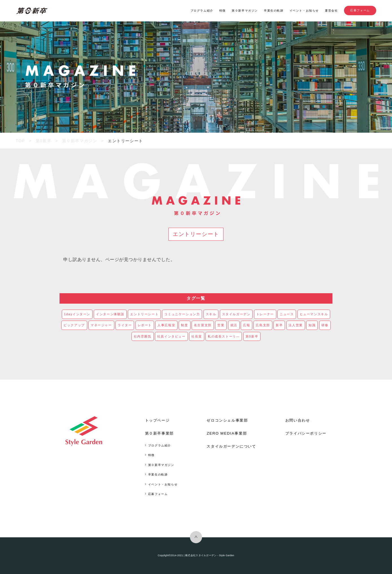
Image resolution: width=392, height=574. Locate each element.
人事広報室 (166, 325)
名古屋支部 (203, 325)
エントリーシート (144, 314)
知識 (312, 325)
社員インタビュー (171, 336)
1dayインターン (77, 314)
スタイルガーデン (236, 314)
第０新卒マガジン (245, 11)
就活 (234, 325)
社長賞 (197, 336)
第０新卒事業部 (159, 433)
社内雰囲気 (143, 336)
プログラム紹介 (202, 11)
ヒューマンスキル (314, 314)
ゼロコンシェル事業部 (227, 420)
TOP (20, 141)
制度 (184, 325)
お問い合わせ (298, 420)
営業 (221, 325)
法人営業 (295, 325)
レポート (145, 325)
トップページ (157, 420)
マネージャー (101, 325)
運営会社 (331, 11)
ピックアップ (74, 325)
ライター (125, 325)
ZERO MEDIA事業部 (227, 433)
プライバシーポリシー (306, 433)
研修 (325, 325)
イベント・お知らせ (304, 11)
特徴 (223, 11)
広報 (247, 325)
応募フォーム (360, 11)
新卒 (279, 325)
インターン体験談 (110, 314)
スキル (211, 314)
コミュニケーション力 (182, 314)
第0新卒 (43, 141)
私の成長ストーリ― (224, 336)
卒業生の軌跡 (274, 11)
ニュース (287, 314)
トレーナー (265, 314)
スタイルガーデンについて (231, 446)
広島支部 (263, 325)
